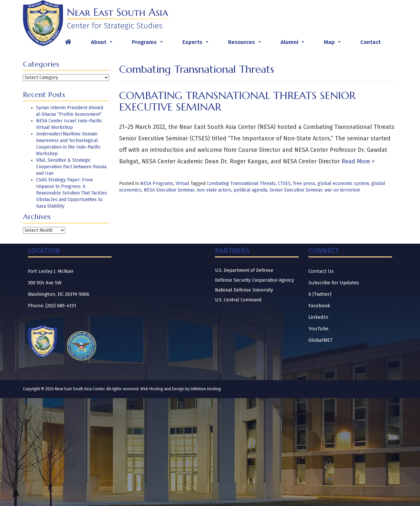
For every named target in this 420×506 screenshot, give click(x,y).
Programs (149, 44)
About (103, 44)
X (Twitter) (320, 294)
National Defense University (244, 290)
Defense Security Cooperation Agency (254, 280)
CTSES (284, 183)
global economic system (343, 183)
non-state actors (214, 190)
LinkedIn (318, 317)
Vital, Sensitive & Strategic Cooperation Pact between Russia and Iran (71, 167)
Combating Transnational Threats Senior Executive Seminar (237, 101)
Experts (197, 44)
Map (334, 44)
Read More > (357, 161)
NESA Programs (157, 183)
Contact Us (321, 271)
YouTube (318, 329)
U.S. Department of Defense (244, 270)
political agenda (250, 190)
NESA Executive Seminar (169, 190)
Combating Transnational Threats (241, 183)
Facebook (319, 306)
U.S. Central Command (238, 300)
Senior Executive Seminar (296, 190)
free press (304, 183)
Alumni (294, 44)
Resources (246, 44)
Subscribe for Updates (334, 283)
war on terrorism (342, 190)
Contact (370, 42)
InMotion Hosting (206, 389)
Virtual (182, 183)
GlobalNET (320, 340)
